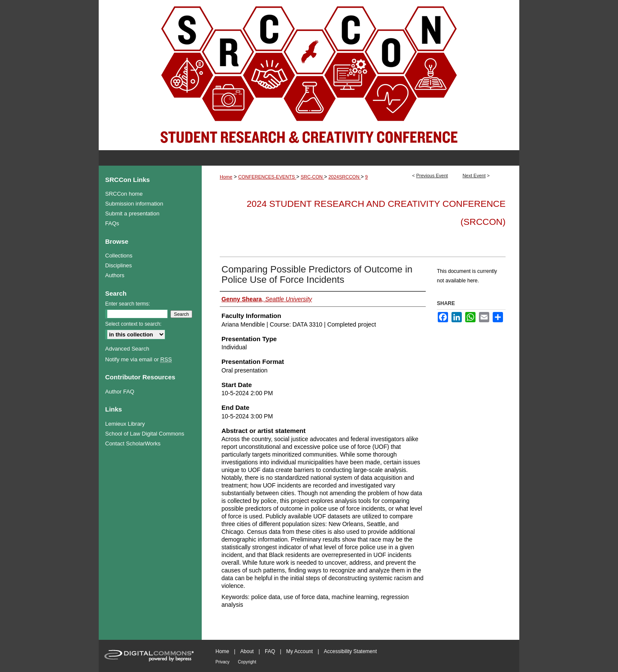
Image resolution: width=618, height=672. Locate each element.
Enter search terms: (128, 304)
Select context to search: (133, 324)
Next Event (474, 176)
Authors (115, 275)
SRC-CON (312, 177)
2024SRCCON (344, 177)
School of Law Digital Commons (145, 434)
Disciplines (118, 265)
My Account (300, 651)
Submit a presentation (132, 213)
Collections (119, 256)
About (247, 651)
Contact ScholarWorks (133, 443)
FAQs (112, 223)
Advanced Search (127, 349)
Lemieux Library (125, 424)
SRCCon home (124, 194)
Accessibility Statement (350, 651)
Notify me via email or (138, 359)
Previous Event (432, 176)
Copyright (247, 662)
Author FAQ (120, 392)
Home (226, 177)
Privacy (223, 662)
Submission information (134, 204)
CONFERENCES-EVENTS (267, 177)
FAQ (270, 651)
